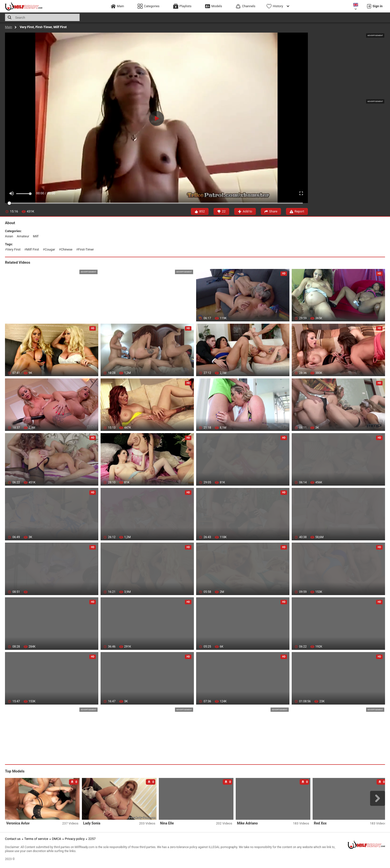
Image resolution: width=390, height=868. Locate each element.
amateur (23, 236)
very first (14, 249)
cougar (50, 249)
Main (9, 27)
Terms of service (36, 839)
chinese (67, 249)
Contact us (13, 839)
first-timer (86, 249)
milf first (33, 249)
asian (9, 236)
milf (36, 236)
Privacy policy (75, 839)
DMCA (57, 839)
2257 (92, 839)
